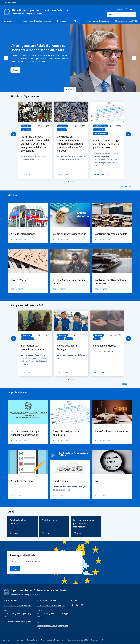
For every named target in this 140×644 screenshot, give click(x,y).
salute (69, 339)
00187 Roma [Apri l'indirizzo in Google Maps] (60, 606)
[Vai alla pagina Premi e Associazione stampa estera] (60, 289)
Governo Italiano (10, 3)
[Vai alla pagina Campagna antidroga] (101, 372)
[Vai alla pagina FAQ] (102, 495)
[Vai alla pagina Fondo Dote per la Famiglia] (64, 372)
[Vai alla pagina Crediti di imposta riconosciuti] (60, 240)
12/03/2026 (80, 126)
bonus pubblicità (100, 134)
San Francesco (27, 339)
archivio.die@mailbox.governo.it (21, 621)
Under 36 (62, 130)
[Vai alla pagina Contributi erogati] (46, 533)
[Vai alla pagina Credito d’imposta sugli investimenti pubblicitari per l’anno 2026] (101, 175)
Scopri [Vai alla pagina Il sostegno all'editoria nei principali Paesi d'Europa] (15, 569)
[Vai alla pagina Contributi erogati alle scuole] (102, 240)
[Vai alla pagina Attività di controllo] (18, 495)
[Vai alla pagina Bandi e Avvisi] (60, 495)
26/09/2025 (116, 335)
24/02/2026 (116, 126)
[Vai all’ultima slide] (14, 134)
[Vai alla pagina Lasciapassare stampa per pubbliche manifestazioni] (18, 440)
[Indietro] (4, 58)
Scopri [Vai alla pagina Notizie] (126, 187)
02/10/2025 (44, 335)
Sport (61, 339)
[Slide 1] (69, 89)
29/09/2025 (80, 335)
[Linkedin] (130, 9)
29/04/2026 (44, 126)
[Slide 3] (74, 89)
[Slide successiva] (128, 134)
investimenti (99, 130)
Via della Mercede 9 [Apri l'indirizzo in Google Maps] (46, 606)
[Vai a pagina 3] (74, 182)
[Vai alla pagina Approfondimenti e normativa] (102, 440)
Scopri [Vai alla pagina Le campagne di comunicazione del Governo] (126, 384)
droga (97, 339)
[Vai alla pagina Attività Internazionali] (18, 240)
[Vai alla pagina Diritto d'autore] (18, 289)
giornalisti (26, 130)
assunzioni (62, 126)
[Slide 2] (71, 89)
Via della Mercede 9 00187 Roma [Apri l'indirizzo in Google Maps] (17, 606)
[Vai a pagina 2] (71, 182)
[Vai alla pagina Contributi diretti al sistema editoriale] (102, 289)
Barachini (26, 126)
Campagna (26, 335)
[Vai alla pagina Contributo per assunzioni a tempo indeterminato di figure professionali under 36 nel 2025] (64, 175)
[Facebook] (125, 9)
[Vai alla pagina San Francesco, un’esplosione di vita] (28, 372)
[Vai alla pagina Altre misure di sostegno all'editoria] (60, 440)
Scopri (15, 70)
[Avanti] (136, 58)
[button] (98, 640)
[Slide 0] (66, 89)
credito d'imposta (101, 126)
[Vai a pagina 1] (68, 182)
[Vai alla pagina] (14, 533)
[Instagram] (134, 9)
